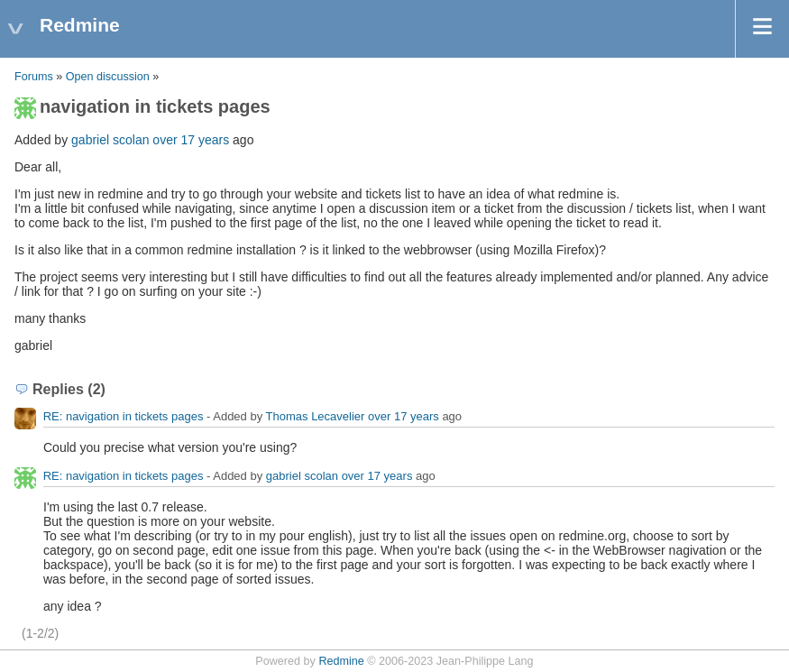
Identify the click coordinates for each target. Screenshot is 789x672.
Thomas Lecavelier (316, 416)
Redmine (341, 661)
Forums (34, 77)
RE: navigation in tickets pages (124, 416)
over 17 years (191, 140)
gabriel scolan (110, 140)
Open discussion (108, 77)
